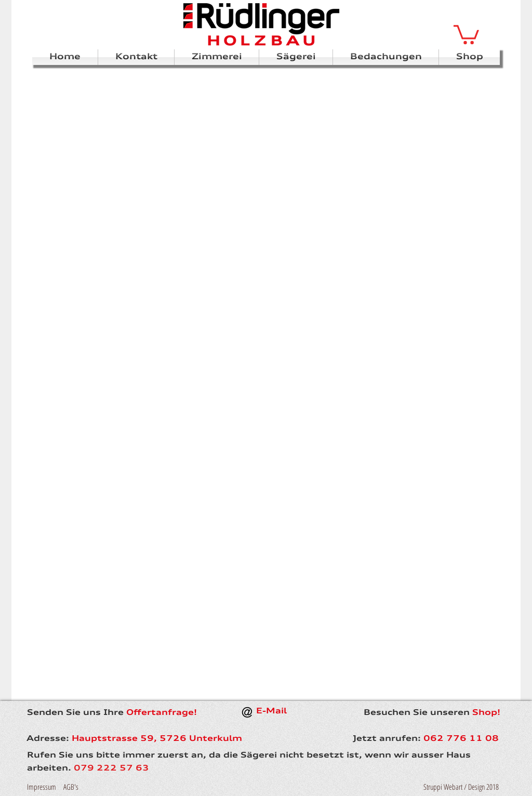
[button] (466, 34)
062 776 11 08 (461, 739)
